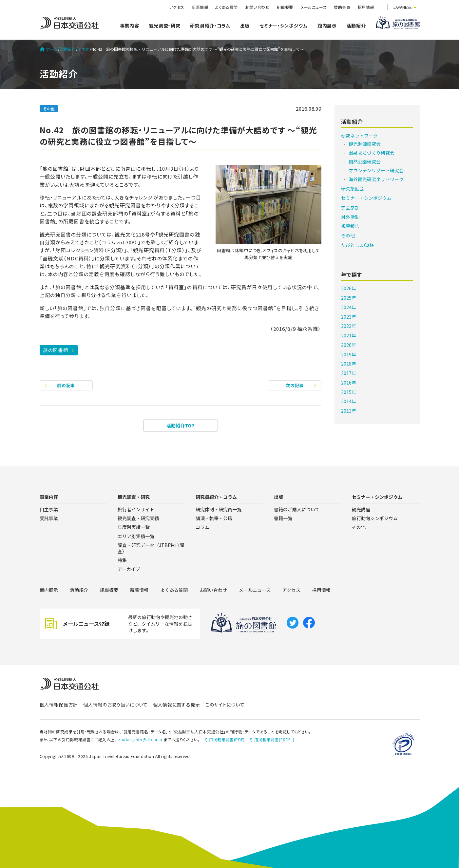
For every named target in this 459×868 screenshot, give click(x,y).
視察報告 (350, 226)
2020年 (349, 345)
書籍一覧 (283, 518)
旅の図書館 (56, 350)
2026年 (349, 288)
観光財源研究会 (365, 144)
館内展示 (327, 26)
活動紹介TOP (180, 425)
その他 (84, 49)
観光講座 (361, 509)
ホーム (49, 49)
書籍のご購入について (297, 509)
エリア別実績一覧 (136, 536)
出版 (245, 26)
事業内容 (130, 26)
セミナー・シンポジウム (284, 26)
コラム (202, 527)
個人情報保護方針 (59, 705)
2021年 (349, 335)
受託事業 (49, 518)
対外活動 (350, 217)
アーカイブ (129, 569)
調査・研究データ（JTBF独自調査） (151, 548)
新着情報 (200, 7)
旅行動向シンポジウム (375, 518)
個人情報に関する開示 (177, 705)
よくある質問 (227, 7)
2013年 (349, 411)
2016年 (349, 383)
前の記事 (66, 385)
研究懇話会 (353, 188)
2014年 (349, 401)
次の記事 (295, 385)
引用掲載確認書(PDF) (225, 739)
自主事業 (49, 509)
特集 (122, 560)
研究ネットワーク (359, 136)
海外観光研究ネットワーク (376, 179)
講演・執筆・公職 (214, 518)
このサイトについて (225, 705)
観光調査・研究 (165, 26)
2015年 (349, 392)
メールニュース (314, 7)
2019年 (349, 354)
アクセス (177, 7)
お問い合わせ (257, 7)
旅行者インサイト (136, 509)
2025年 (349, 298)
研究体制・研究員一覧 (219, 509)
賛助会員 (342, 7)
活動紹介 (356, 26)
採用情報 (366, 7)
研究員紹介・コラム (210, 26)
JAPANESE (403, 7)
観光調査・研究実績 (138, 518)
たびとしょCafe (357, 245)
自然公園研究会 (365, 161)
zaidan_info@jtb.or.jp (140, 739)
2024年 (349, 307)
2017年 (349, 373)
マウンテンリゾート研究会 (376, 170)
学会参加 (350, 207)
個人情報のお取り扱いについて (115, 705)
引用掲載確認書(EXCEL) (272, 739)
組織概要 (285, 7)
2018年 (349, 364)
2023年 (349, 317)
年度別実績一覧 (134, 527)
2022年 (349, 326)
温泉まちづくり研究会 (372, 153)
